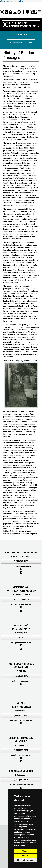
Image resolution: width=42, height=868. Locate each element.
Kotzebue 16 (21, 775)
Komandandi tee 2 (21, 595)
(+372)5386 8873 (21, 599)
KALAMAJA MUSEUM (21, 771)
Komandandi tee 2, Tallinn (21, 42)
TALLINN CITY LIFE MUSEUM (21, 553)
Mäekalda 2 (21, 711)
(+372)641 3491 (21, 780)
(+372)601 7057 (21, 750)
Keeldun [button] (25, 856)
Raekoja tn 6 (21, 633)
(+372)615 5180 (21, 561)
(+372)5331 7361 (21, 638)
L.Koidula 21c (21, 745)
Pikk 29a (21, 671)
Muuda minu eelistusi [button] (25, 860)
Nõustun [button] (25, 851)
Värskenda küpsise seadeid (12, 1)
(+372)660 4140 (21, 676)
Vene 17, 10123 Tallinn (21, 557)
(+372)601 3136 (21, 715)
